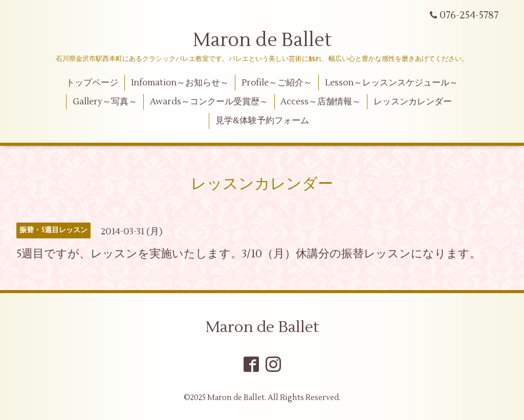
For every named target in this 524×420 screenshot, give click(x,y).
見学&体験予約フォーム (262, 121)
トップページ (92, 83)
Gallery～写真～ (105, 102)
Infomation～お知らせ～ (180, 83)
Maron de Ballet (262, 40)
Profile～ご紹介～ (277, 83)
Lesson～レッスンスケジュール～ (391, 83)
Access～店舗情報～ (321, 102)
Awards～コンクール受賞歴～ (209, 102)
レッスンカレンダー (413, 102)
